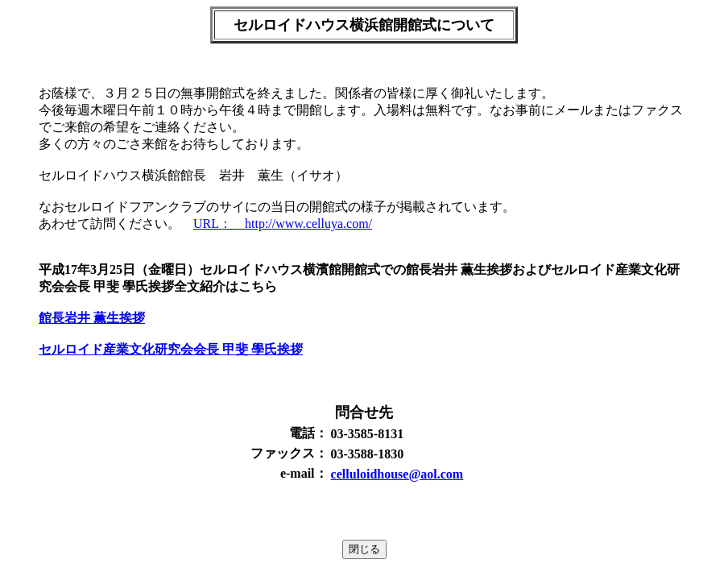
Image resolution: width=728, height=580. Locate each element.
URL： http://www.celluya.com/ (283, 224)
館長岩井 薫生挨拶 (92, 318)
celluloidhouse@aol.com (397, 474)
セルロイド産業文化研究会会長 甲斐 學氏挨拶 (171, 349)
